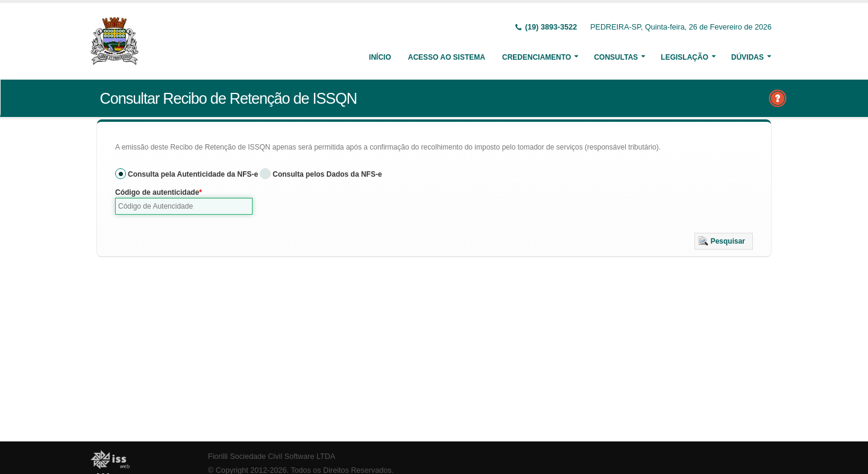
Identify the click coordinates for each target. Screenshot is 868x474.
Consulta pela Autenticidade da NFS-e (193, 174)
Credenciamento (536, 57)
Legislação (684, 57)
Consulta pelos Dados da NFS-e (327, 174)
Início (380, 57)
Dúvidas (747, 57)
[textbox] (184, 206)
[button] (724, 241)
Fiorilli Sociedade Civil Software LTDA (272, 457)
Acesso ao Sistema (447, 57)
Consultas (616, 57)
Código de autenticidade (157, 192)
